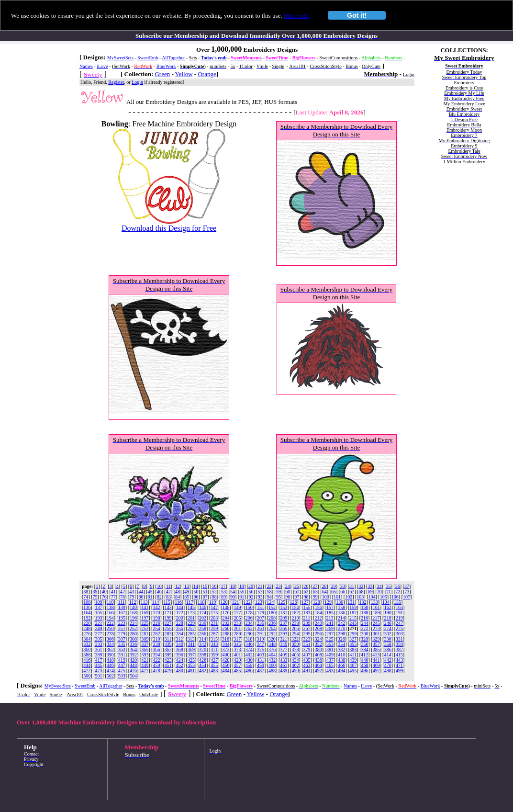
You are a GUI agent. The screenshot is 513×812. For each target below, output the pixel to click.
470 (388, 665)
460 (272, 665)
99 (315, 597)
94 (269, 597)
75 (95, 597)
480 (180, 671)
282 (156, 634)
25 (297, 586)
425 (191, 660)
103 (360, 597)
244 (364, 623)
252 (133, 628)
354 (341, 644)
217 (376, 618)
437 (330, 660)
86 (196, 597)
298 (341, 634)
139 (122, 607)
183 (307, 613)
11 (168, 586)
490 (295, 671)
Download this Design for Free (169, 228)
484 (226, 671)
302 (388, 634)
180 (272, 613)
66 (343, 592)
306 (110, 639)
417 (99, 660)
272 (364, 628)
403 (261, 655)
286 (203, 634)
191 (399, 613)
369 (191, 649)
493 (330, 671)
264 (272, 628)
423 (168, 660)
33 (370, 586)
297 (330, 634)
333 (99, 644)
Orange (207, 74)
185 (330, 613)
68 (361, 592)
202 (203, 618)
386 (388, 649)
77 (113, 597)
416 (87, 660)
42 (123, 592)
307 (122, 639)
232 (226, 623)
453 (191, 665)
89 (223, 597)
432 (272, 660)
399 (214, 655)
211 (307, 618)
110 (110, 602)
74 (86, 597)
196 (133, 618)
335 (122, 644)
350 (295, 644)
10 (159, 586)
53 (223, 592)
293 (284, 634)
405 (284, 655)
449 (145, 665)
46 (159, 592)
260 (226, 628)
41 (113, 592)
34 (379, 586)
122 (247, 602)
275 (399, 628)
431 (261, 660)
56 (251, 592)
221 (99, 623)
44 (141, 592)
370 (203, 649)
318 (249, 639)
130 (340, 602)
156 (318, 607)
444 (87, 665)
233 (238, 623)
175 (214, 613)
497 (376, 671)
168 (133, 613)
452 (180, 665)
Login (137, 82)
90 (233, 597)
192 (87, 618)
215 (353, 618)
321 (284, 639)
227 (168, 623)
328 (364, 639)
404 (272, 655)
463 (307, 665)
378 (295, 649)
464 (318, 665)
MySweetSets (120, 58)
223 (122, 623)
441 (376, 660)
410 (341, 655)
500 (87, 676)
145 (191, 607)
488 (272, 671)
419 (122, 660)
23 (279, 586)
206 (249, 618)
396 (180, 655)
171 (168, 613)
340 (180, 644)
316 (226, 639)
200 (180, 618)
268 (318, 628)
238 (295, 623)
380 (318, 649)
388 (87, 655)
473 (99, 671)
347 (261, 644)
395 (168, 655)
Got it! (357, 15)
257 (191, 628)
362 (110, 649)
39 (95, 592)
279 (122, 634)
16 (214, 586)
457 (238, 665)
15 (205, 586)
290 (249, 634)
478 (156, 671)
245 (376, 623)
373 (238, 649)
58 (269, 592)
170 (156, 613)
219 (399, 618)
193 (99, 618)
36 (398, 586)
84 (178, 597)
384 (364, 649)
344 (226, 644)
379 (307, 649)
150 (249, 607)
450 (156, 665)
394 (156, 655)
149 (238, 607)
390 (110, 655)
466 (341, 665)
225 (145, 623)
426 (203, 660)
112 (133, 602)
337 (145, 644)
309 (145, 639)
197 (145, 618)
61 (297, 592)
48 (178, 592)
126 (293, 602)
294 (295, 634)
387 (399, 649)
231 (214, 623)
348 (272, 644)
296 (318, 634)
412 (364, 655)
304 (87, 639)
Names (86, 66)
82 (159, 597)
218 (387, 618)
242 (341, 623)
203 (214, 618)
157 (330, 607)
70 (379, 592)
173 (191, 613)
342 (203, 644)
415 (399, 655)
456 (226, 665)
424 (180, 660)
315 (214, 639)
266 (295, 628)
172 (180, 613)
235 (261, 623)
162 (388, 607)
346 (249, 644)
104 (372, 597)
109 (99, 602)
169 (145, 613)
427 (214, 660)
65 (334, 592)
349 (284, 644)
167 (122, 613)
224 (133, 623)
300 (364, 634)
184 (318, 613)
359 (399, 644)
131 (351, 602)
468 (364, 665)
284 (180, 634)
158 (341, 607)
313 (191, 639)
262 (249, 628)
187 (353, 613)
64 (324, 592)
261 (238, 628)
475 (122, 671)
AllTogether (173, 58)
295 (307, 634)
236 (272, 623)
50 (196, 592)
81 (150, 597)
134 (386, 602)
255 (168, 628)
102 (349, 597)
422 (156, 660)
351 (307, 644)
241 (330, 623)
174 (203, 613)
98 (306, 597)
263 (261, 628)
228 (180, 623)
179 (261, 613)
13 (187, 586)
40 (104, 592)
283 (168, 634)
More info (296, 16)
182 (295, 613)
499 (399, 671)
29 (334, 586)
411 (353, 655)
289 (238, 634)
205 (238, 618)
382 (341, 649)
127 (305, 602)
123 (259, 602)
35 (389, 586)
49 (187, 592)
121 (236, 602)
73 (407, 592)
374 (249, 649)
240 (318, 623)
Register (116, 82)
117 (190, 602)
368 (180, 649)
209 (284, 618)
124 (270, 602)
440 (364, 660)
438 (341, 660)
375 (261, 649)
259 (214, 628)
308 (133, 639)
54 (233, 592)
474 (110, 671)
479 (168, 671)
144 (180, 607)
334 (110, 644)
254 (156, 628)
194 (110, 618)
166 (110, 613)
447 (122, 665)
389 (99, 655)
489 (284, 671)
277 (99, 634)
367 (168, 649)
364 (133, 649)
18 (233, 586)
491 (307, 671)
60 (288, 592)
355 (353, 644)
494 (341, 671)
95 (279, 597)
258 (203, 628)
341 (191, 644)
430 (249, 660)
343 (214, 644)
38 (86, 592)
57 (260, 592)
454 (203, 665)
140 (133, 607)
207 (261, 618)
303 (399, 634)
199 (168, 618)
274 (388, 628)
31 (352, 586)
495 (353, 671)
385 (376, 649)
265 (284, 628)
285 (191, 634)
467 (353, 665)
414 (387, 655)
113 (144, 602)
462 (295, 665)
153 (284, 607)
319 (261, 639)
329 (376, 639)
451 (168, 665)
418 (110, 660)
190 (388, 613)
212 (318, 618)
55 (242, 592)
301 (376, 634)
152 (272, 607)
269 (330, 628)
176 (226, 613)
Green (162, 74)
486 (249, 671)
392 (133, 655)
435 (307, 660)
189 (376, 613)
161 (376, 607)
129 (328, 602)
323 (307, 639)
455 (214, 665)
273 (376, 628)
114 (156, 602)
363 (122, 649)
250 (110, 628)
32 (361, 586)
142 (156, 607)
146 (203, 607)
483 (214, 671)
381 (330, 649)
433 (284, 660)
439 (353, 660)
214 (341, 618)
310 (156, 639)
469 (376, 665)
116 (178, 602)
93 (260, 597)
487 (261, 671)
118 (201, 602)
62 (306, 592)
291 (261, 634)
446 (110, 665)
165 (99, 613)
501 (99, 676)
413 (376, 655)
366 (156, 649)
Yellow (184, 74)
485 (238, 671)
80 (141, 597)
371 (214, 649)
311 (168, 639)
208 (272, 618)
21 (260, 586)
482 (203, 671)
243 (353, 623)
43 (132, 592)
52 (214, 592)
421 (145, 660)
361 (99, 649)
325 (330, 639)
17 (223, 586)
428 (226, 660)
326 (341, 639)
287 (214, 634)
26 (306, 586)
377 (284, 649)
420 (133, 660)
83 (168, 597)
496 (364, 671)
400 (226, 655)
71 (389, 592)
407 (307, 655)
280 (133, 634)
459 (261, 665)
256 (180, 628)
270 (341, 628)
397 (191, 655)
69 (370, 592)
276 (87, 634)
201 (191, 618)
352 (318, 644)
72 (398, 592)
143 (168, 607)
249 (99, 628)
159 (353, 607)
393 (145, 655)
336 (133, 644)
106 (395, 597)
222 (110, 623)
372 (226, 649)
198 (156, 618)
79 (132, 597)
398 (203, 655)
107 (407, 597)
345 (238, 644)
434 (295, 660)
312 (179, 639)
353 (330, 644)
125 (282, 602)
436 (318, 660)
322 (295, 639)
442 (388, 660)
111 (122, 602)
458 (249, 665)
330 (387, 639)
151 (261, 607)
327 (353, 639)
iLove (102, 66)
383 (353, 649)
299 (353, 634)
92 (251, 597)
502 (110, 676)
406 (295, 655)
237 (284, 623)
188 (364, 613)
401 (238, 655)
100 (326, 597)
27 (315, 586)
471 (399, 665)
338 (156, 644)
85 (187, 597)
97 (297, 597)
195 (122, 618)
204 (226, 618)
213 (330, 618)
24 (288, 586)
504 (133, 676)
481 (191, 671)
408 (318, 655)
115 (167, 602)
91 (242, 597)
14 (196, 586)
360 (87, 649)
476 (133, 671)
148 (226, 607)
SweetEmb (148, 58)
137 (99, 607)
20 (251, 586)
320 (272, 639)
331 (399, 639)
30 (343, 586)
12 (178, 586)
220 (87, 623)
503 (122, 676)
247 (399, 623)
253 (145, 628)
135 (397, 602)
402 (249, 655)
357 (376, 644)
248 (87, 628)
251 (122, 628)
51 (205, 592)
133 (374, 602)
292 (272, 634)
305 (99, 639)
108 (87, 602)
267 (307, 628)
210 (295, 618)
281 (145, 634)
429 (238, 660)
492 (318, 671)
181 (284, 613)
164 (87, 613)
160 (364, 607)
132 (363, 602)
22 (269, 586)
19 (242, 586)
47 (168, 592)
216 (364, 618)
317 (237, 639)
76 (104, 597)
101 (337, 597)
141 (145, 607)
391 (122, 655)
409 (330, 655)
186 (341, 613)
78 (123, 597)
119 (213, 602)
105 (384, 597)
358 (388, 644)
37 (407, 586)
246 (388, 623)
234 (249, 623)
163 (399, 607)
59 (279, 592)
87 (205, 597)
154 (295, 607)
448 (133, 665)
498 (388, 671)
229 (191, 623)
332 (87, 644)
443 (399, 660)
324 (318, 639)
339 (168, 644)
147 (214, 607)
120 (224, 602)
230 (203, 623)
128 (317, 602)
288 (226, 634)
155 (307, 607)
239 (307, 623)
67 (352, 592)
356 (364, 644)
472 (87, 671)
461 (284, 665)
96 (288, 597)
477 (145, 671)
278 (110, 634)
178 (249, 613)
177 (238, 613)
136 (87, 607)
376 (272, 649)
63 (315, 592)
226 (156, 623)
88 (214, 597)
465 (330, 665)
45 (150, 592)
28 (324, 586)
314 (203, 639)
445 (99, 665)
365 (145, 649)
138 (110, 607)
